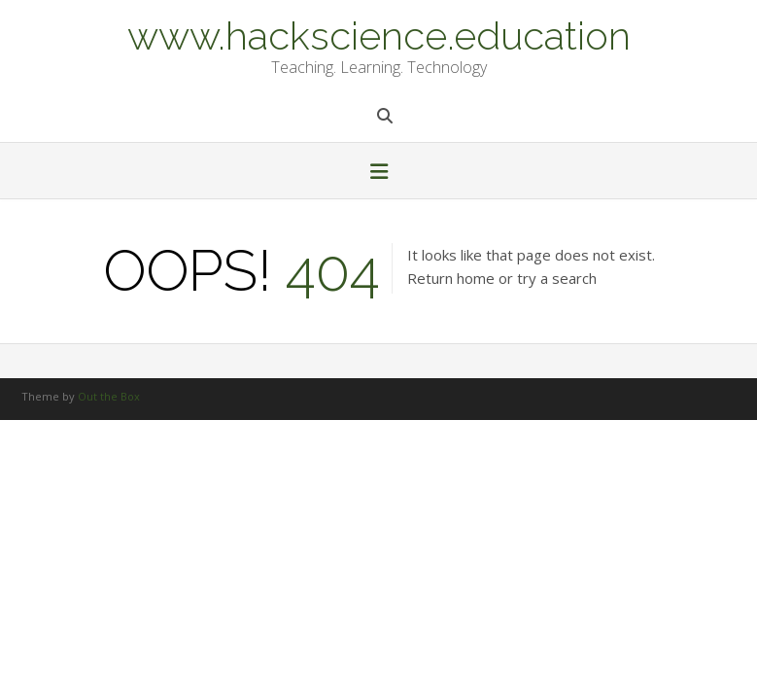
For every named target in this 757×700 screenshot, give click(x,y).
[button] (378, 173)
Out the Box (109, 396)
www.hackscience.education (379, 34)
